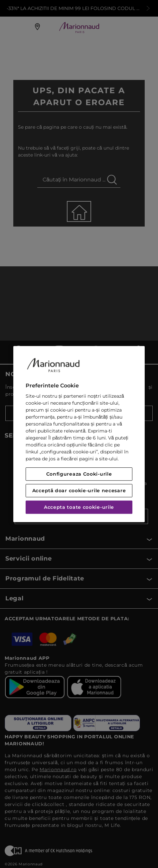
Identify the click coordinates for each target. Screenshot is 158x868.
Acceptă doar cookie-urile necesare (79, 491)
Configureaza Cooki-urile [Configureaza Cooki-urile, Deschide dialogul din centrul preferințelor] (79, 474)
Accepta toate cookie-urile (79, 507)
